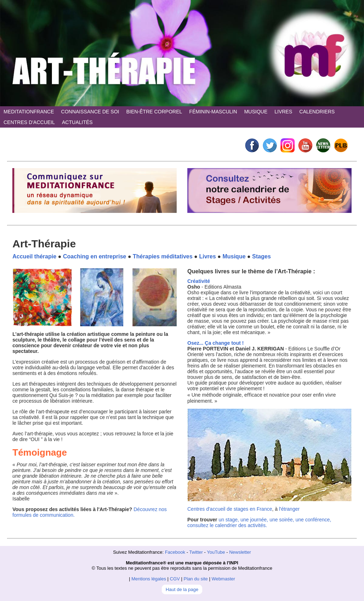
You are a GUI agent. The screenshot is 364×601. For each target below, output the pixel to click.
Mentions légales (149, 579)
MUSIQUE (256, 112)
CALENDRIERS (317, 112)
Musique (234, 256)
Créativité (199, 281)
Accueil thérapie (34, 256)
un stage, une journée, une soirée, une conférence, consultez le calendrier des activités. (259, 522)
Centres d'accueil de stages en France (230, 509)
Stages (261, 256)
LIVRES (283, 112)
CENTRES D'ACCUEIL (29, 122)
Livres (207, 256)
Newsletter (240, 552)
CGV (175, 579)
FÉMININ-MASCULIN (213, 112)
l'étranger (289, 509)
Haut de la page (182, 589)
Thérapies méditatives (163, 256)
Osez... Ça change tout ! (216, 343)
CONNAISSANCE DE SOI (90, 112)
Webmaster (223, 579)
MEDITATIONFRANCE (29, 112)
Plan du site (196, 579)
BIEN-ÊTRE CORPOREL (154, 112)
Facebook (175, 552)
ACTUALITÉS (77, 122)
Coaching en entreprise (95, 256)
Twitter (196, 552)
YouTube (216, 552)
